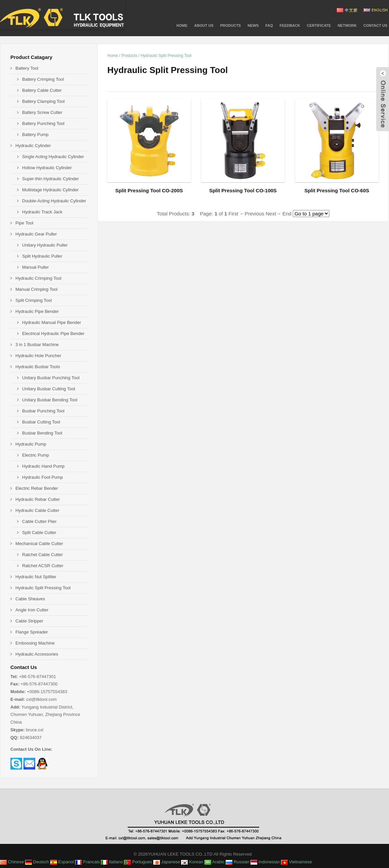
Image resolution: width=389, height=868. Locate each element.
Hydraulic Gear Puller (36, 234)
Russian (238, 862)
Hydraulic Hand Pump (43, 466)
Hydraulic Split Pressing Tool (166, 56)
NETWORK (347, 25)
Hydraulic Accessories (37, 654)
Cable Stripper (29, 621)
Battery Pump (35, 135)
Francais (87, 862)
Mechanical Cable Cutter (39, 544)
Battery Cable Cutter (42, 90)
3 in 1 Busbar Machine (37, 345)
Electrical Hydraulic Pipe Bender (53, 333)
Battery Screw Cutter (42, 112)
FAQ (269, 25)
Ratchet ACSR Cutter (43, 566)
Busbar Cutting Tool (41, 422)
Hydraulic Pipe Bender (37, 311)
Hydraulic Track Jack (42, 212)
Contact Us (375, 25)
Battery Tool (27, 68)
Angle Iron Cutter (32, 610)
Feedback (290, 25)
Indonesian (265, 862)
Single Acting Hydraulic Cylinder (53, 157)
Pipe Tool (24, 223)
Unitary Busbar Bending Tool (50, 400)
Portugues (138, 862)
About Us (204, 25)
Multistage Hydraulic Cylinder (50, 190)
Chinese (12, 862)
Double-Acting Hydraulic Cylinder (54, 201)
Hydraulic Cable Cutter (37, 510)
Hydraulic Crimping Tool (38, 278)
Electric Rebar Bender (37, 488)
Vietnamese (296, 862)
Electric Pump (36, 455)
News (253, 25)
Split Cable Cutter (39, 532)
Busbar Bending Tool (42, 433)
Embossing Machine (35, 643)
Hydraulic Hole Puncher (38, 356)
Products (129, 56)
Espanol (62, 862)
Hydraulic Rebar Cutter (38, 499)
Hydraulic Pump (31, 444)
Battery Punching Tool (43, 123)
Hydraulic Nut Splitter (36, 577)
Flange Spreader (32, 632)
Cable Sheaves (30, 599)
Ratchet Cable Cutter (42, 555)
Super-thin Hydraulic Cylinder (50, 179)
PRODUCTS (230, 25)
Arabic (215, 862)
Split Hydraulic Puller (42, 256)
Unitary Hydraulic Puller (45, 245)
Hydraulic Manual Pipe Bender (52, 322)
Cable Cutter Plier (39, 521)
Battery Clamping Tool (43, 101)
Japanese (167, 862)
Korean (192, 862)
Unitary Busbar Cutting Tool (49, 389)
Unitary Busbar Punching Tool (51, 378)
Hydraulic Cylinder (33, 146)
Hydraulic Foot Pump (42, 477)
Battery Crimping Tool (43, 79)
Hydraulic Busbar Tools (38, 367)
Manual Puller (36, 267)
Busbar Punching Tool (43, 411)
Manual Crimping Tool (37, 289)
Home (182, 25)
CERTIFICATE (319, 25)
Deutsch (37, 862)
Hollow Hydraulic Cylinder (47, 168)
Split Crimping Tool (34, 300)
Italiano (112, 862)
